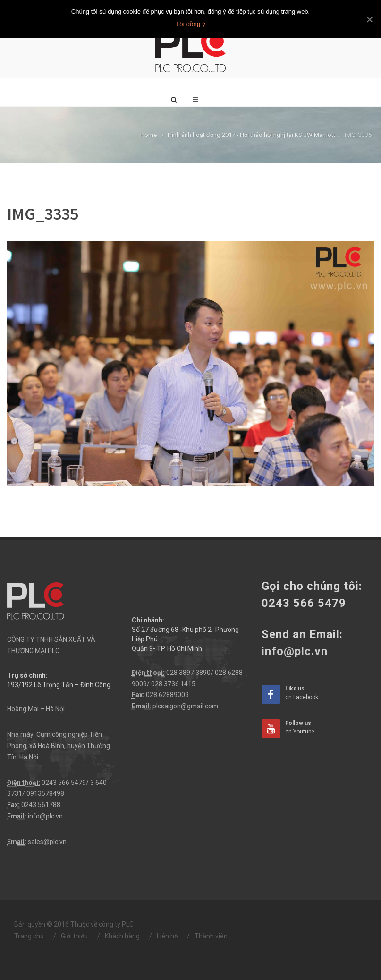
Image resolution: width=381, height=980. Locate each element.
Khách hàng (122, 936)
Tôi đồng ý (190, 24)
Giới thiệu (74, 936)
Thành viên (211, 936)
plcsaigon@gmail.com (185, 706)
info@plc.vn (45, 816)
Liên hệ (167, 936)
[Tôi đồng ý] (369, 19)
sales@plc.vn (47, 842)
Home (148, 135)
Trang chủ (29, 936)
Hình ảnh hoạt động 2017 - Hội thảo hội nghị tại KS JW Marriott (251, 135)
